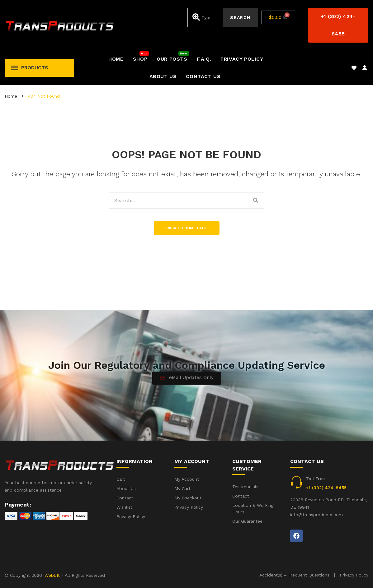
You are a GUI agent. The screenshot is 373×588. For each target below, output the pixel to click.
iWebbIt (52, 575)
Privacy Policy (354, 575)
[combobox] (204, 17)
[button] (338, 25)
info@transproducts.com (316, 515)
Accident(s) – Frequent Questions (294, 575)
